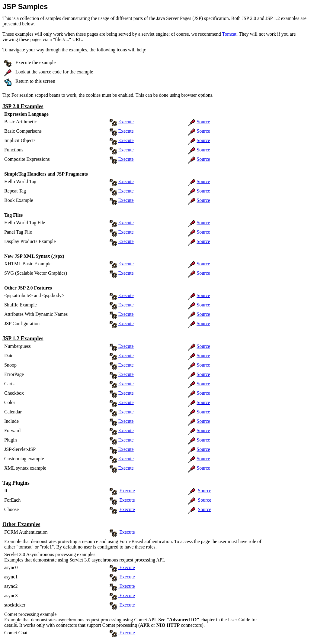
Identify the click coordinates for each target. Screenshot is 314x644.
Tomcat (229, 34)
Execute (126, 122)
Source (203, 122)
